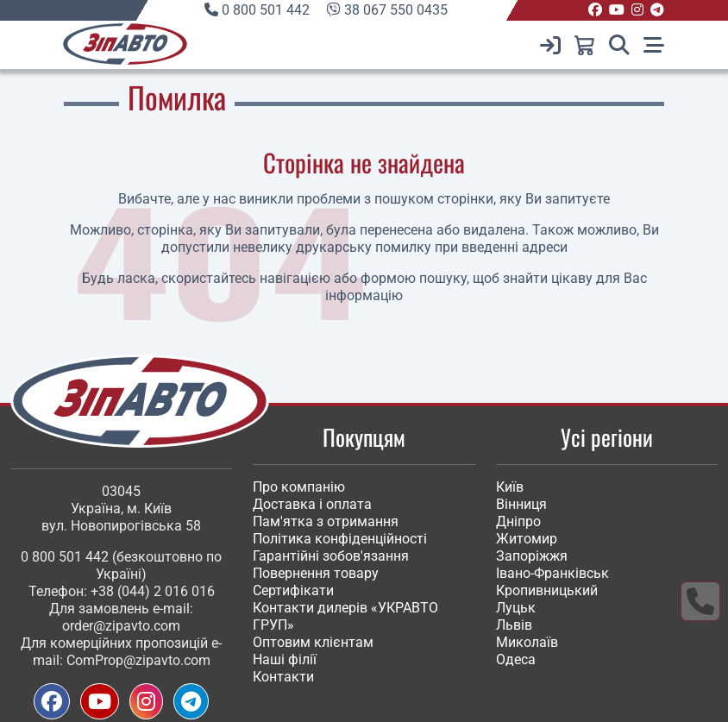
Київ (510, 487)
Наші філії (285, 659)
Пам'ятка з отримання (326, 521)
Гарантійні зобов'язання (331, 556)
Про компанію (299, 487)
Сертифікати (293, 590)
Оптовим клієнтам (313, 642)
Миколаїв (527, 642)
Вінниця (521, 504)
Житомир (527, 539)
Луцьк (516, 608)
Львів (514, 625)
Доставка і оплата (312, 504)
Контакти (283, 677)
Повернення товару (316, 573)
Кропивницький (547, 590)
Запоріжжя (532, 556)
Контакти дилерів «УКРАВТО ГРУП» (345, 616)
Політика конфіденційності (340, 539)
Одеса (516, 659)
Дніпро (518, 521)
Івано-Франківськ (552, 573)
